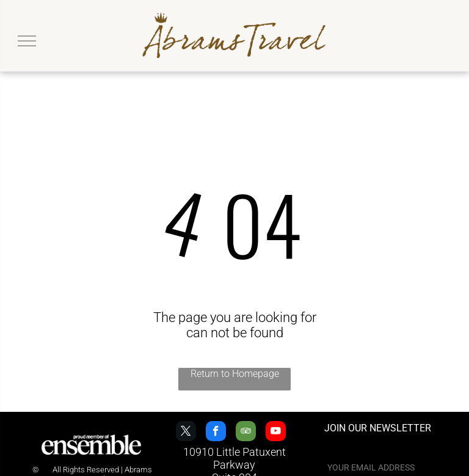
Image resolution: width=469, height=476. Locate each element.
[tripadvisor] (246, 433)
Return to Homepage (235, 374)
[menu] (27, 41)
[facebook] (216, 433)
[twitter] (186, 433)
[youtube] (276, 433)
